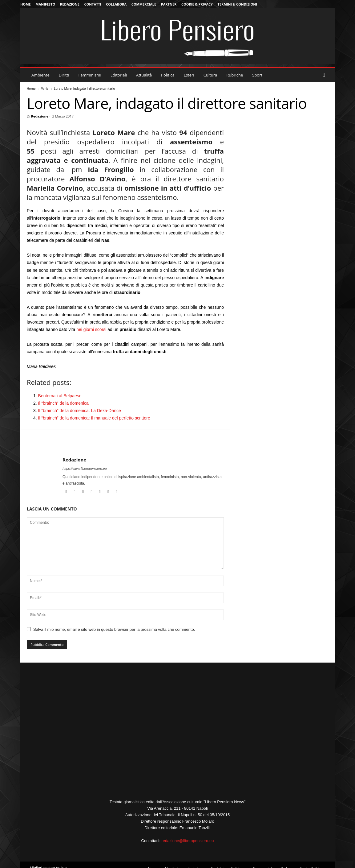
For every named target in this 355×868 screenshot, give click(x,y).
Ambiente (40, 75)
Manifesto (45, 4)
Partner (169, 4)
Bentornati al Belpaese (60, 396)
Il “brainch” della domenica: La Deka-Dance (80, 411)
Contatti (93, 4)
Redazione (70, 4)
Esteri (189, 75)
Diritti (64, 75)
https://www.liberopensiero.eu (85, 469)
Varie (45, 89)
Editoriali (119, 75)
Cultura (210, 75)
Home (26, 4)
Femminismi (90, 75)
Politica (168, 75)
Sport (257, 75)
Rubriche (235, 75)
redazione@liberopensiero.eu (188, 841)
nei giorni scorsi (91, 329)
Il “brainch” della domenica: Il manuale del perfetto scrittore (94, 418)
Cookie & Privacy (197, 4)
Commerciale (144, 4)
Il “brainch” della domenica (63, 403)
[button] (325, 75)
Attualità (144, 75)
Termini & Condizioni (237, 4)
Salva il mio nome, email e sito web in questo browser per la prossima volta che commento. (114, 629)
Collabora (116, 4)
